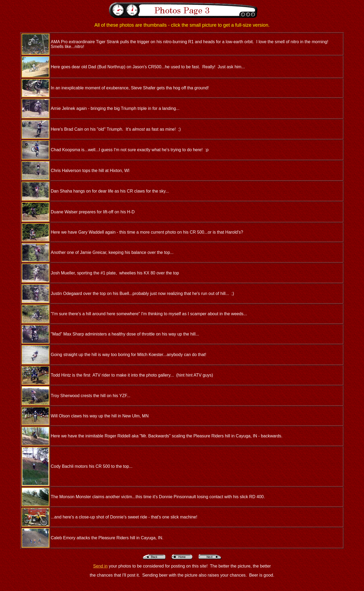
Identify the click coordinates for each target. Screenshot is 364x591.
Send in (100, 566)
